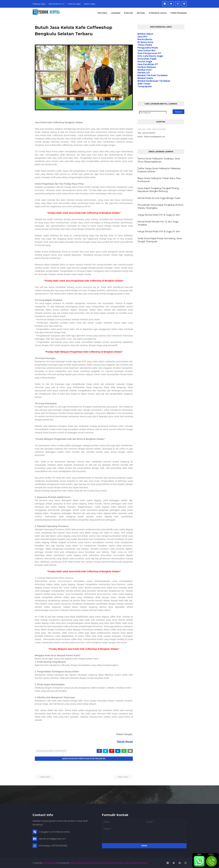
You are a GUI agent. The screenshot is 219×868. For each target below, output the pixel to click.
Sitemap (143, 862)
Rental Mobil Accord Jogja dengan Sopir (159, 198)
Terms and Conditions (129, 862)
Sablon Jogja (89, 4)
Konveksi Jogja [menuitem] (158, 13)
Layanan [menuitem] (116, 13)
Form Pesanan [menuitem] (179, 13)
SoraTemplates (49, 862)
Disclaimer (113, 862)
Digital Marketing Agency (81, 862)
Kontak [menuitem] (128, 13)
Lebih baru (45, 776)
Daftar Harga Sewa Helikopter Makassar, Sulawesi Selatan (159, 170)
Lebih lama (123, 776)
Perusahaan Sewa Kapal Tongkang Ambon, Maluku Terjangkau (161, 206)
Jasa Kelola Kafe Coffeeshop (51, 751)
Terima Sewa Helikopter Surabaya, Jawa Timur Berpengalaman (159, 160)
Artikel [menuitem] (141, 13)
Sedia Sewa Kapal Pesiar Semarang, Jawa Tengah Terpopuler (160, 240)
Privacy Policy (100, 862)
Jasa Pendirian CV (56, 4)
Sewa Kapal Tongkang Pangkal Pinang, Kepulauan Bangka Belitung (158, 190)
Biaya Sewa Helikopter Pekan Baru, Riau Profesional (159, 180)
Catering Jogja (74, 4)
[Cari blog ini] (153, 113)
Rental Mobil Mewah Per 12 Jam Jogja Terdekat (158, 223)
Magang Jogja (39, 4)
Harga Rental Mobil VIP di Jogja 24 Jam (159, 215)
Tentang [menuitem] (102, 13)
